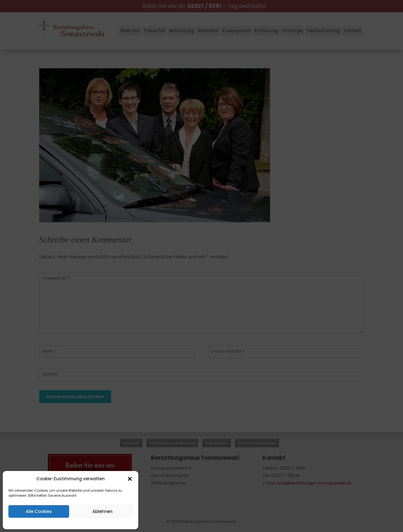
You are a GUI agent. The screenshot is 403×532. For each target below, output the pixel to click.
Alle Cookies (39, 511)
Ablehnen (102, 511)
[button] (130, 479)
